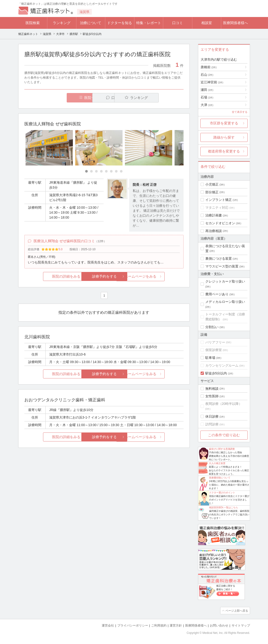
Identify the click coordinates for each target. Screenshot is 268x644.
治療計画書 (214, 215)
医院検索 (33, 23)
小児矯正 (212, 184)
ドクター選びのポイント (222, 493)
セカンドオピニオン (220, 223)
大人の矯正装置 (217, 463)
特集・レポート (149, 23)
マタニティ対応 (217, 208)
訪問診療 (212, 424)
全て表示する (240, 112)
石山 (207, 75)
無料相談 (212, 389)
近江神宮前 (212, 82)
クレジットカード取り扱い (225, 281)
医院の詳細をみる (51, 277)
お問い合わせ (219, 625)
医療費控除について (220, 478)
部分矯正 (212, 192)
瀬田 (207, 90)
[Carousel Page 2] (91, 171)
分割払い (212, 327)
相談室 (207, 23)
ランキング (62, 23)
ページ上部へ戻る (237, 610)
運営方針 (176, 625)
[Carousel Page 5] (106, 171)
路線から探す (224, 137)
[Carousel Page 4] (101, 171)
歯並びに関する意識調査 (222, 449)
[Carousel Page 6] (111, 171)
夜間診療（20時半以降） (224, 404)
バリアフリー (215, 342)
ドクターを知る (120, 23)
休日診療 (212, 416)
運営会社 (108, 625)
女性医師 (212, 396)
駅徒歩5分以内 (216, 373)
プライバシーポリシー (133, 625)
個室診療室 (214, 350)
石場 (207, 97)
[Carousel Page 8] (121, 171)
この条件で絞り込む (224, 435)
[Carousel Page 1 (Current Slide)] (86, 171)
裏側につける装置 (219, 258)
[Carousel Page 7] (116, 171)
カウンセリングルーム (222, 365)
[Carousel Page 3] (96, 171)
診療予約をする (104, 277)
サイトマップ (241, 625)
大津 (207, 105)
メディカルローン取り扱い (225, 302)
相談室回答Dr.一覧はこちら (224, 507)
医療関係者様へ (235, 23)
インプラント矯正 (219, 200)
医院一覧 (57, 98)
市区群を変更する (224, 123)
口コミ (178, 23)
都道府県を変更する (224, 151)
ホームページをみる (157, 277)
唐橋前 (209, 67)
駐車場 (210, 358)
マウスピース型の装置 (222, 266)
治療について (91, 23)
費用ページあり (217, 294)
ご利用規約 (159, 625)
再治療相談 (214, 231)
